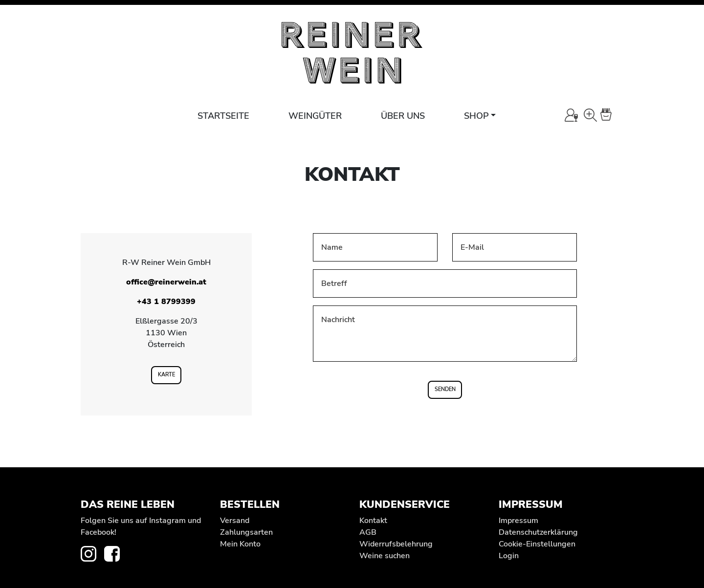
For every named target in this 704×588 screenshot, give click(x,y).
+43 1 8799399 (166, 302)
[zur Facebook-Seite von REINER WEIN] (116, 553)
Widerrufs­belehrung (396, 544)
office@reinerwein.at (166, 282)
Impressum (518, 521)
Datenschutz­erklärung (538, 532)
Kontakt (373, 521)
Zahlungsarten (246, 532)
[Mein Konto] (571, 115)
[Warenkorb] (612, 115)
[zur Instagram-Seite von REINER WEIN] (92, 553)
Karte (166, 375)
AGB (368, 532)
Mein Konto (240, 544)
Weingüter (315, 116)
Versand (235, 521)
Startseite (223, 116)
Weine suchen (385, 556)
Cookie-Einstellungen (537, 544)
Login (509, 556)
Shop (476, 116)
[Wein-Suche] (590, 115)
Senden (445, 389)
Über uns (403, 116)
